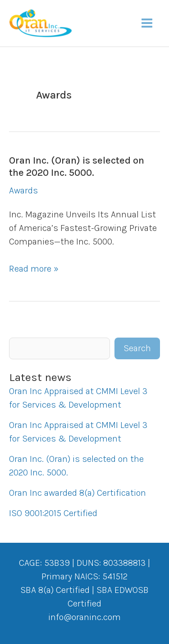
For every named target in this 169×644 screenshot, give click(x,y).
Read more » (34, 269)
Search (137, 348)
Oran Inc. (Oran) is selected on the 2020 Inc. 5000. (77, 167)
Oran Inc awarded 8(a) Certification (78, 493)
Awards (23, 190)
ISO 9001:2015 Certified (53, 513)
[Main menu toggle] (147, 23)
